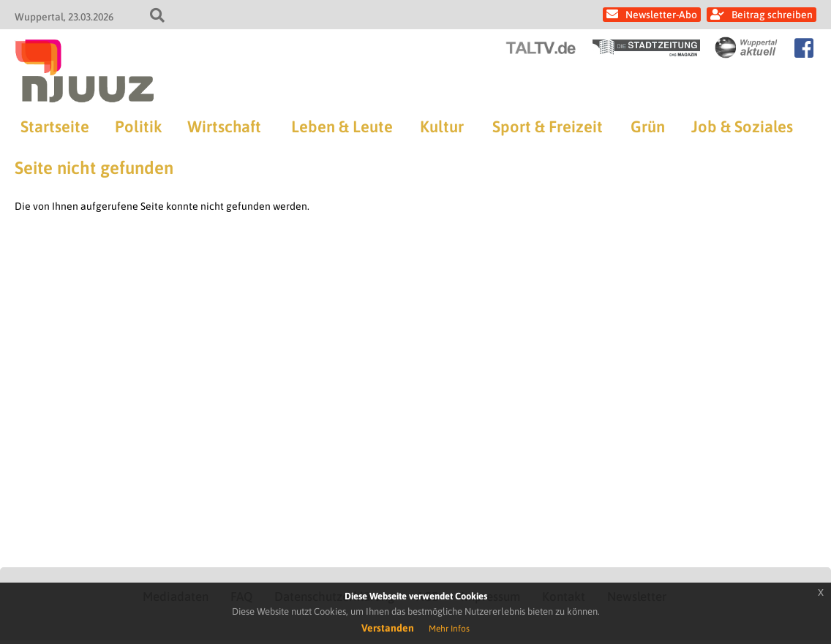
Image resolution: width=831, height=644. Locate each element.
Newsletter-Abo (661, 15)
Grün (648, 126)
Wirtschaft (224, 126)
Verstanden (388, 628)
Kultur (442, 126)
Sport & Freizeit (548, 126)
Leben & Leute (342, 126)
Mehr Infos (449, 629)
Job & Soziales (742, 126)
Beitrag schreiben (772, 15)
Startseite (55, 126)
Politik (138, 126)
